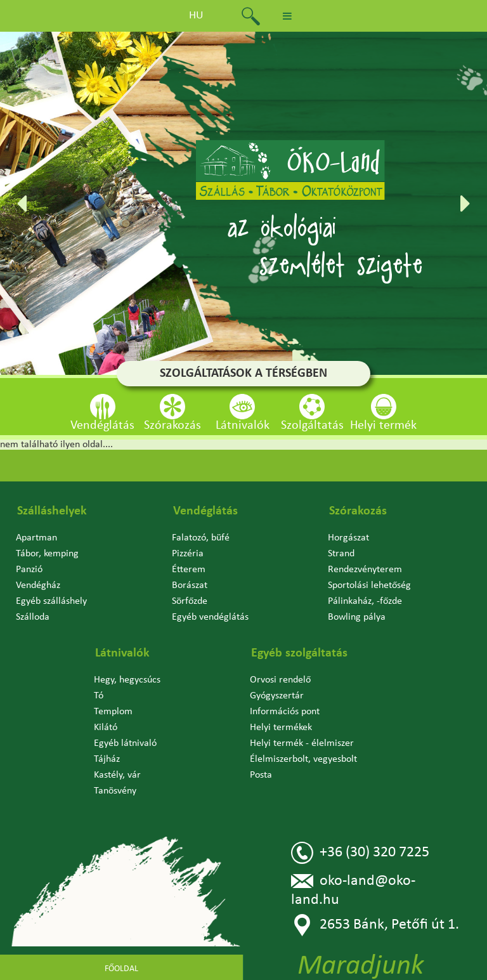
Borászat (190, 585)
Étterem (189, 570)
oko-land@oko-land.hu (353, 889)
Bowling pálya (357, 617)
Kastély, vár (117, 775)
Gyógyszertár (277, 696)
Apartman (36, 538)
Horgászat (348, 538)
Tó (99, 696)
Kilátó (106, 728)
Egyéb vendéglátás (210, 617)
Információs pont (285, 712)
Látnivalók (122, 653)
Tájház (107, 759)
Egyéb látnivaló (125, 743)
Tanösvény (115, 791)
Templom (113, 712)
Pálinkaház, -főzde (365, 601)
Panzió (29, 570)
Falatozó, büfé (201, 538)
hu (196, 16)
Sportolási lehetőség (369, 585)
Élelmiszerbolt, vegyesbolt (303, 759)
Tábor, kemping (47, 554)
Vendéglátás (205, 511)
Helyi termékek (281, 728)
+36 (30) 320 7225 (360, 853)
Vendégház (38, 585)
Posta (261, 775)
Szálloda (33, 617)
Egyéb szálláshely (51, 601)
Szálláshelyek (52, 511)
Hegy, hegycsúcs (127, 680)
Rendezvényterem (365, 570)
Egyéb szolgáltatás (299, 653)
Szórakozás (358, 511)
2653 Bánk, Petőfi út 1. (375, 925)
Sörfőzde (190, 601)
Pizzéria (188, 554)
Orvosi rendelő (280, 680)
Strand (341, 554)
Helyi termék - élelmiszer (302, 743)
